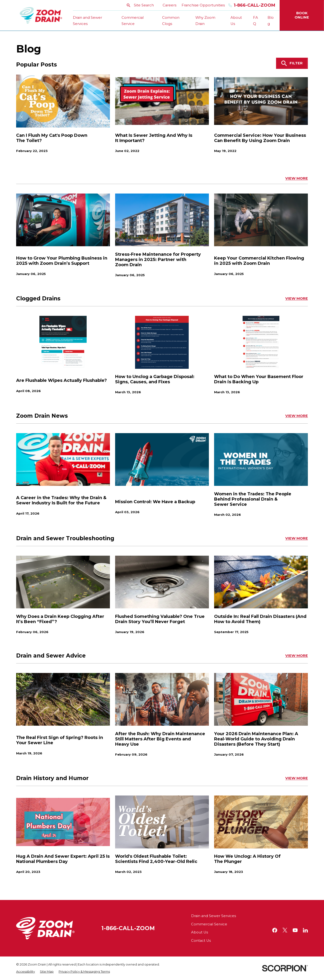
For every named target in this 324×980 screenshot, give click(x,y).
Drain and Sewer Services (214, 916)
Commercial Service (209, 924)
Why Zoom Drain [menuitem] (205, 21)
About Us (200, 932)
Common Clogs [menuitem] (171, 21)
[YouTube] (295, 930)
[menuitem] (26, 972)
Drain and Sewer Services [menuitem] (87, 21)
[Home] (41, 15)
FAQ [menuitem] (256, 21)
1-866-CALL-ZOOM (128, 928)
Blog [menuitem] (271, 21)
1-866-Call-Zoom (252, 5)
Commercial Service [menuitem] (133, 21)
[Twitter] (285, 930)
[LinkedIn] (305, 930)
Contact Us (201, 941)
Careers (169, 5)
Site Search (140, 5)
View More (297, 178)
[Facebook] (275, 930)
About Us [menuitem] (236, 21)
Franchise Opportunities (203, 5)
